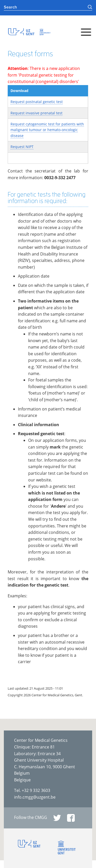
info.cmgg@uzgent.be (35, 797)
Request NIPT (22, 147)
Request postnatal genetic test (37, 102)
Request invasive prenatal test (36, 113)
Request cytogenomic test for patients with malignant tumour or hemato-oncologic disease (47, 130)
